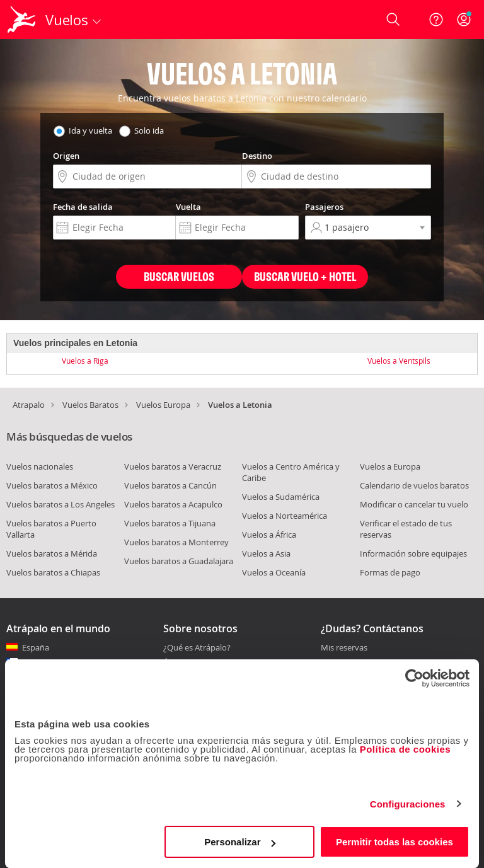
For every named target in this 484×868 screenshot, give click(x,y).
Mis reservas (344, 648)
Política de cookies (406, 749)
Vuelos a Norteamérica (285, 516)
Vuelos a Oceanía (274, 572)
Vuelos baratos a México (52, 485)
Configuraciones (408, 804)
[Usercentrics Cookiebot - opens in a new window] (414, 678)
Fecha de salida (83, 207)
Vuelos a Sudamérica (281, 497)
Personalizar (240, 842)
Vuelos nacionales (40, 466)
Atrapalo (29, 405)
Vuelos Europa (163, 405)
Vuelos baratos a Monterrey (176, 542)
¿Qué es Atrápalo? (197, 647)
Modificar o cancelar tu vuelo (414, 504)
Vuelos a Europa (390, 466)
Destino (257, 156)
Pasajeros (324, 207)
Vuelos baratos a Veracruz (173, 466)
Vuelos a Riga (85, 361)
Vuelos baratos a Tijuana (170, 523)
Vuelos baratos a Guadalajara (179, 561)
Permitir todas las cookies (395, 842)
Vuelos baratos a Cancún (170, 485)
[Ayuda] (436, 20)
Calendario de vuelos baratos (414, 485)
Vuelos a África (269, 535)
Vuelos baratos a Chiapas (53, 572)
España (36, 647)
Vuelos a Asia (266, 553)
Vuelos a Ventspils (399, 361)
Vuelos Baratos (90, 405)
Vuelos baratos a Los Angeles (60, 504)
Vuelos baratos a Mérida (52, 553)
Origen (66, 156)
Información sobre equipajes (413, 553)
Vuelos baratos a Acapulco (173, 504)
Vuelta (188, 207)
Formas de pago (390, 572)
